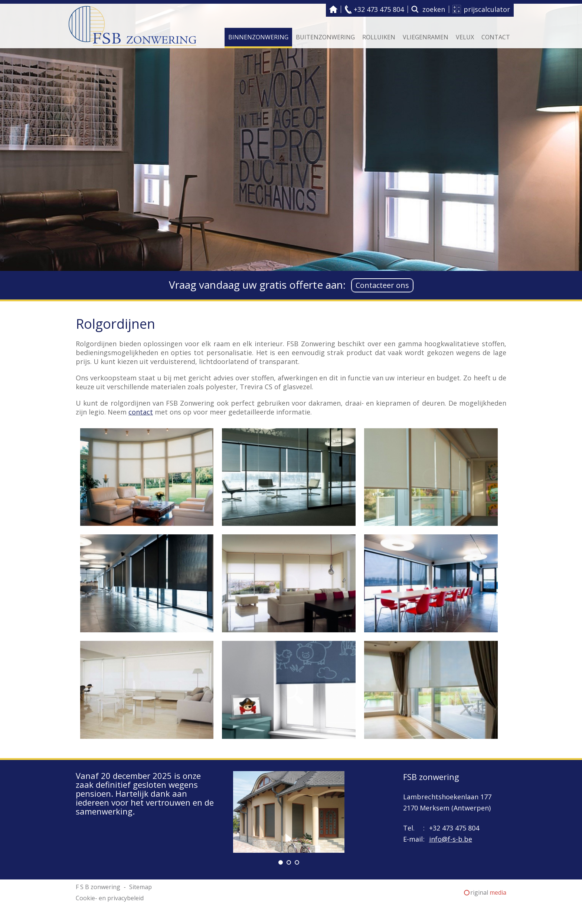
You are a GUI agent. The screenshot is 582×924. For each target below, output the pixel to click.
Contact (496, 37)
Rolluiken (379, 37)
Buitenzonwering (325, 37)
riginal (488, 892)
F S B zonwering (333, 9)
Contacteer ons (382, 285)
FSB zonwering (431, 777)
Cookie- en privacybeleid (110, 898)
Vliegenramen (426, 37)
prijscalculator (487, 9)
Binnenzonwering (258, 37)
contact (141, 412)
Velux (465, 37)
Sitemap (140, 887)
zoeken (434, 9)
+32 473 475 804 (379, 9)
